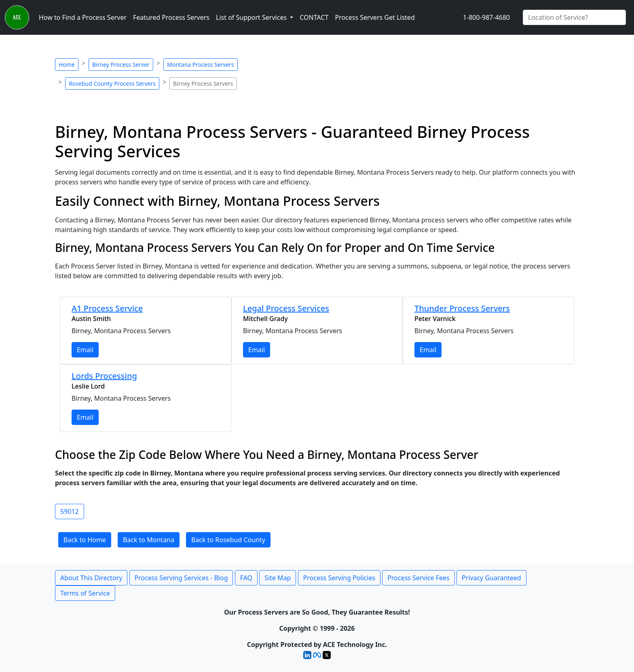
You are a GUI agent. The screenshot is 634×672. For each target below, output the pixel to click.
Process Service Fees (418, 578)
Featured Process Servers (171, 17)
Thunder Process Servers (462, 308)
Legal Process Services (286, 308)
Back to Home (85, 540)
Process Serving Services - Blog (181, 578)
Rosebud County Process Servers (112, 83)
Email (85, 350)
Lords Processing (104, 376)
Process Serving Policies (339, 578)
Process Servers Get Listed (375, 17)
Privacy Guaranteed (491, 578)
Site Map (278, 578)
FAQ (246, 578)
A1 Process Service (107, 308)
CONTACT (314, 17)
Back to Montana (149, 540)
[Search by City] (574, 17)
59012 (70, 511)
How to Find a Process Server (83, 17)
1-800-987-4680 (486, 17)
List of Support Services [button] (252, 17)
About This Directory (91, 578)
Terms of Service (85, 593)
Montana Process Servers (201, 64)
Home (67, 64)
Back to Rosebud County (228, 540)
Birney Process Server (121, 64)
